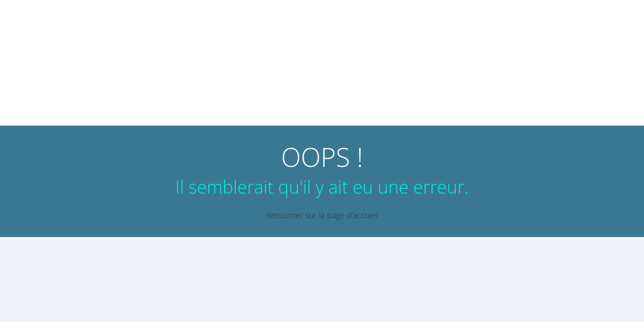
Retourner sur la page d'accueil (322, 215)
